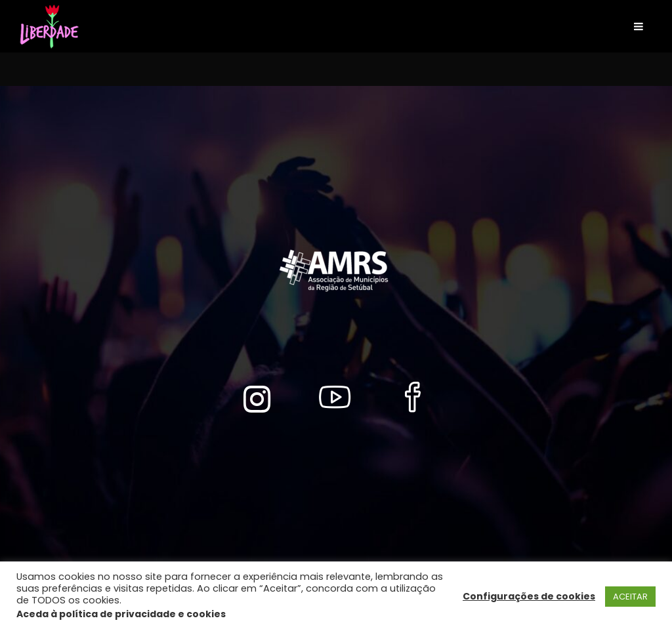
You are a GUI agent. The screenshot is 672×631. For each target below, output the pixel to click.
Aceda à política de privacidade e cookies (121, 614)
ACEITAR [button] (630, 597)
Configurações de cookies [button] (529, 596)
